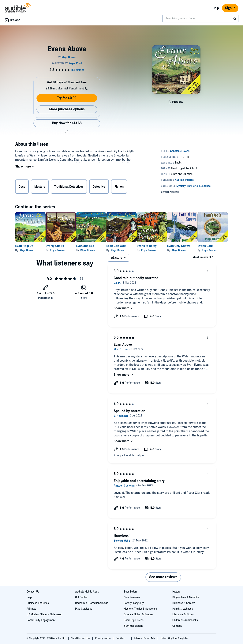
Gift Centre (81, 597)
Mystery (40, 187)
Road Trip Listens (134, 620)
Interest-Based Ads (145, 638)
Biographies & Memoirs (186, 597)
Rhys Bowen (27, 250)
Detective (99, 187)
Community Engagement (41, 620)
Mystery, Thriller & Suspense (140, 609)
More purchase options (67, 109)
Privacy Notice (103, 638)
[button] (67, 132)
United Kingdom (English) (174, 638)
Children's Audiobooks (185, 620)
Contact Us (33, 592)
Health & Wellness (183, 609)
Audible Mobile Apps (87, 592)
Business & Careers (184, 603)
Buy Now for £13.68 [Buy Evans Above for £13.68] (67, 123)
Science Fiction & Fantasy (139, 614)
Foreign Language (134, 603)
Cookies (120, 638)
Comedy (177, 626)
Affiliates (31, 609)
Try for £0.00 (67, 98)
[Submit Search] (235, 19)
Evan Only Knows (209, 246)
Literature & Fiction (183, 614)
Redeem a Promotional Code (92, 603)
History (176, 592)
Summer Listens (133, 626)
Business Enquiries (38, 603)
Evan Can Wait (134, 246)
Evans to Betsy (171, 246)
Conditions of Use (81, 638)
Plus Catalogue (84, 609)
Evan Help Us (24, 246)
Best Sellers (131, 592)
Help (216, 8)
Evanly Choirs (61, 246)
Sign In (230, 8)
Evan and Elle (97, 246)
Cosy (22, 187)
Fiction (119, 187)
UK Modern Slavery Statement (44, 614)
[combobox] (200, 19)
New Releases (132, 597)
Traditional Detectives (69, 187)
